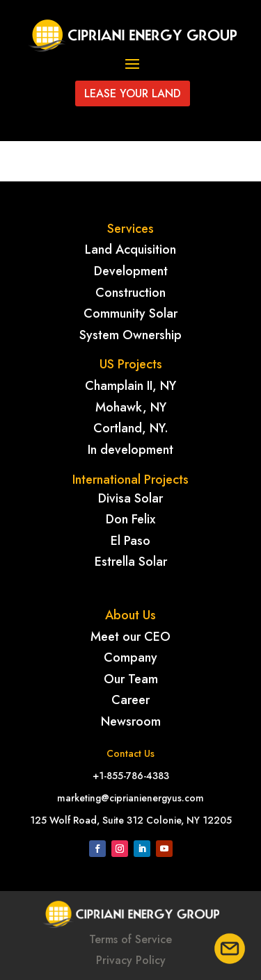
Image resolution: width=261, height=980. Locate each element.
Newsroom (131, 721)
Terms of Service (130, 939)
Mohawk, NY (131, 407)
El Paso (130, 541)
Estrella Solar (131, 562)
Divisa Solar (130, 498)
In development (130, 450)
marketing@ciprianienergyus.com (130, 798)
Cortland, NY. (131, 428)
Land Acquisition (130, 250)
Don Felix (130, 519)
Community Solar (130, 313)
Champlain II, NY (130, 386)
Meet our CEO (130, 637)
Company (130, 658)
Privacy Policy (131, 960)
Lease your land (133, 93)
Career (130, 700)
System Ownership (130, 335)
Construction (130, 293)
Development (131, 271)
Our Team (131, 679)
